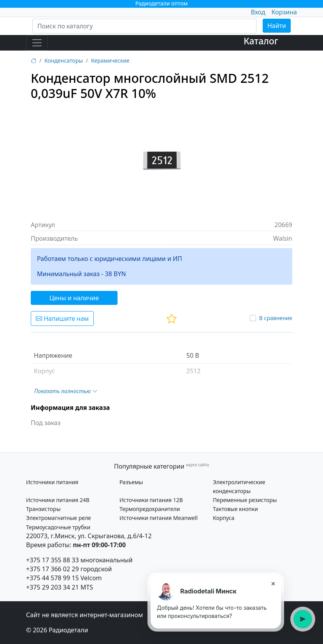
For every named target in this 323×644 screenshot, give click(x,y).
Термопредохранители (150, 509)
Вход (258, 12)
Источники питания (52, 482)
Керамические (110, 60)
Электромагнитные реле (59, 518)
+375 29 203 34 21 (53, 587)
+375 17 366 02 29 (53, 569)
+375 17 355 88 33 (53, 560)
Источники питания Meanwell (159, 518)
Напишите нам (62, 318)
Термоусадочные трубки (58, 527)
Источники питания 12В (151, 500)
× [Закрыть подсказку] (273, 583)
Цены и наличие (74, 298)
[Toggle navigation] (37, 43)
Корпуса (224, 518)
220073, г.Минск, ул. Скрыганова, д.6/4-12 (89, 536)
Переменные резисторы (245, 500)
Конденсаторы (64, 60)
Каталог (261, 41)
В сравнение (276, 318)
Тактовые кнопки (235, 509)
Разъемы (131, 482)
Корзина (284, 12)
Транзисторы (43, 509)
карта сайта (197, 465)
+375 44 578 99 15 (53, 578)
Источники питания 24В (58, 500)
